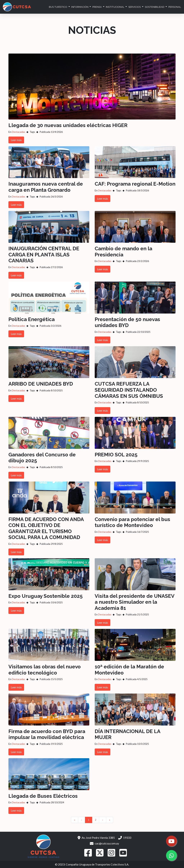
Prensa (97, 7)
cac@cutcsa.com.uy (104, 843)
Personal (175, 7)
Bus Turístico (58, 7)
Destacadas (19, 132)
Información (80, 7)
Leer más (16, 140)
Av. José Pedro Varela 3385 (96, 838)
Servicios (135, 7)
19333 (125, 838)
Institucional (115, 7)
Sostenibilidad (155, 7)
